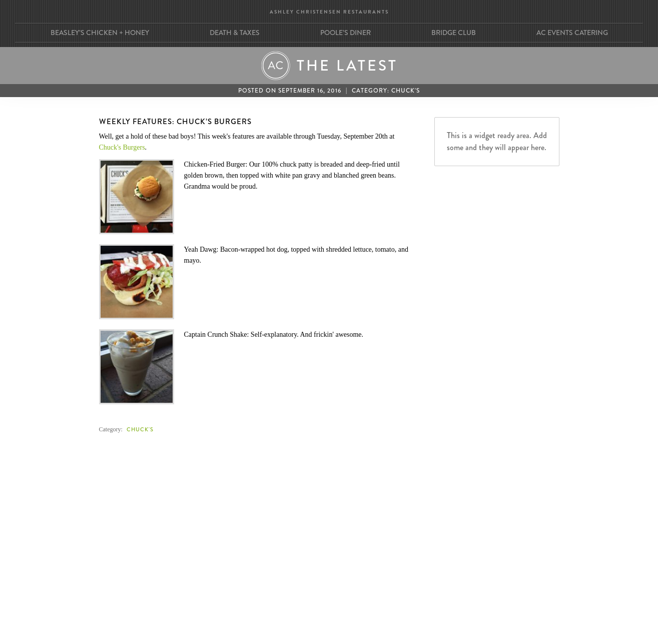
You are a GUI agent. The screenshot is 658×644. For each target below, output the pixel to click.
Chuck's (406, 91)
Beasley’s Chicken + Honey (100, 33)
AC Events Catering (572, 33)
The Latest (347, 66)
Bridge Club (454, 33)
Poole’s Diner (346, 33)
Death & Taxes (235, 33)
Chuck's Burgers (122, 147)
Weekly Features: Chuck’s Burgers (175, 122)
